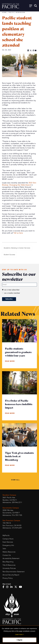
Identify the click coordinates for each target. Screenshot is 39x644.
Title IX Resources (9, 565)
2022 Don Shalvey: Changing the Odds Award (19, 184)
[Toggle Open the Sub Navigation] (30, 6)
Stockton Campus (9, 495)
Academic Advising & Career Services (17, 248)
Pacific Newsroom (17, 12)
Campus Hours (8, 539)
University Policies (9, 568)
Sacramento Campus (11, 508)
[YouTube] (21, 587)
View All (15, 480)
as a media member (12, 293)
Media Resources (9, 552)
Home (4, 12)
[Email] (36, 51)
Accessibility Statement (11, 558)
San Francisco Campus (11, 520)
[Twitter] (31, 51)
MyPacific (6, 535)
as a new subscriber (12, 290)
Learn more (19, 634)
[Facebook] (33, 51)
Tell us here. (18, 233)
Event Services (8, 542)
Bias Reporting (8, 562)
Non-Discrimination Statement (14, 572)
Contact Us (7, 555)
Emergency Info (8, 545)
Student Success (9, 255)
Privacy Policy (8, 578)
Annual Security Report (11, 575)
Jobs (4, 549)
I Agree (20, 640)
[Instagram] (8, 587)
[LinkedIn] (28, 51)
